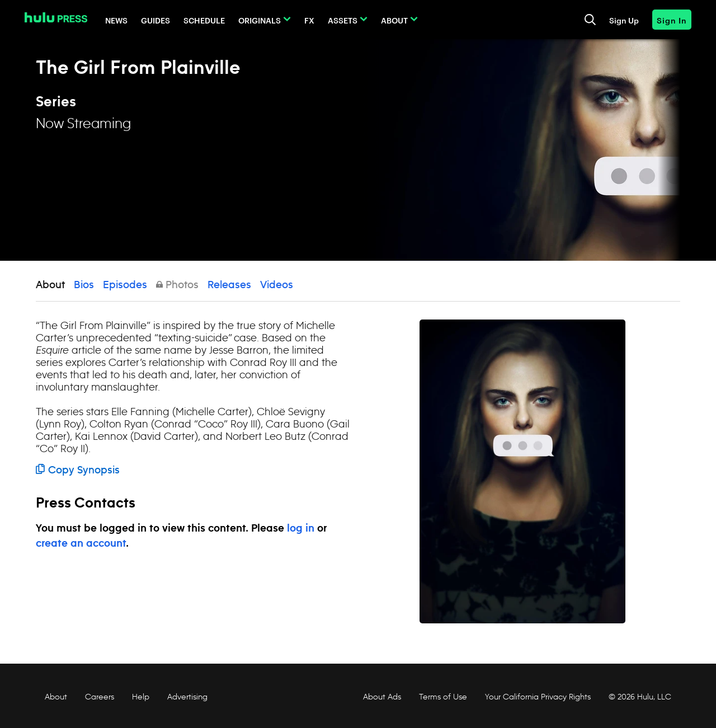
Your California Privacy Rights (538, 697)
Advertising (187, 697)
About (394, 20)
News (116, 20)
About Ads (381, 697)
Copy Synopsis (78, 471)
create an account (81, 544)
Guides (156, 20)
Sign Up (624, 20)
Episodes (125, 285)
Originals (260, 20)
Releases (229, 285)
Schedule (204, 20)
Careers (100, 697)
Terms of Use (443, 697)
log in (301, 529)
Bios (84, 285)
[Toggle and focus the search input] (590, 20)
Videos (277, 285)
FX (309, 20)
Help (141, 697)
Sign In (672, 20)
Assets (343, 20)
